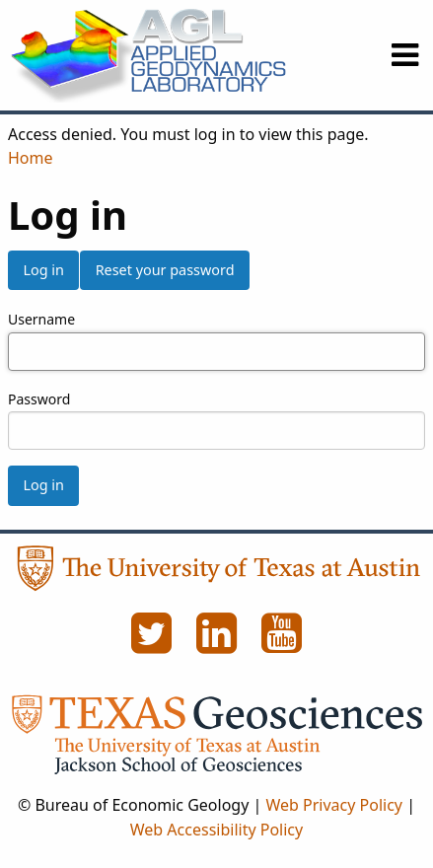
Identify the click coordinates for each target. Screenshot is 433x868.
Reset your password (165, 270)
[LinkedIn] (219, 644)
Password (39, 399)
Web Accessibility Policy (216, 830)
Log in (43, 270)
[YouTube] (282, 644)
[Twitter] (154, 644)
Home (31, 158)
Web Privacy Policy (334, 805)
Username (41, 319)
